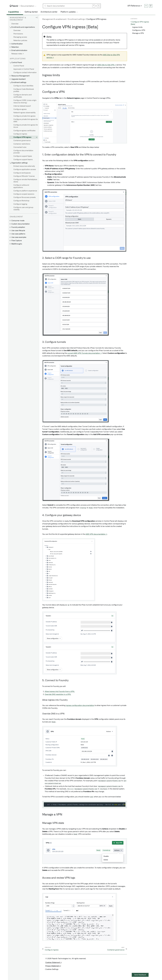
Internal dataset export (22, 106)
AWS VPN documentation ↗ (96, 534)
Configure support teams (23, 160)
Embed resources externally (24, 166)
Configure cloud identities (23, 86)
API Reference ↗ (135, 6)
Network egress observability (24, 113)
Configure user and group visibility (23, 209)
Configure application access (25, 170)
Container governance (22, 141)
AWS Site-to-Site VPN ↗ (107, 65)
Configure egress (20, 109)
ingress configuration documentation (80, 705)
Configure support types (23, 156)
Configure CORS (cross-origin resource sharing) (25, 101)
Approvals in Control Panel (24, 69)
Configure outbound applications (21, 186)
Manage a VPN (138, 33)
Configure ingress (20, 134)
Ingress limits (137, 27)
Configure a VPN (139, 30)
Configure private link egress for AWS (26, 121)
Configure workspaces (22, 173)
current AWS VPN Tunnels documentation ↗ (85, 353)
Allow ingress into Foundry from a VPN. (60, 692)
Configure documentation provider (23, 152)
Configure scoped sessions (24, 194)
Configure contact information (25, 73)
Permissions (18, 34)
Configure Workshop (21, 201)
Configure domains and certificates (23, 96)
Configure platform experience (25, 191)
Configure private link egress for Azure (26, 126)
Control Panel (19, 66)
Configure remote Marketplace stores (25, 181)
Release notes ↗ (18, 54)
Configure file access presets (25, 197)
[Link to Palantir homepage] (14, 6)
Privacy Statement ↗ (53, 966)
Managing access (20, 37)
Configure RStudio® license (24, 176)
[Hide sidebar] (37, 17)
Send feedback (140, 975)
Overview (15, 24)
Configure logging (20, 204)
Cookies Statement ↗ (53, 963)
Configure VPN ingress (22, 137)
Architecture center (49, 12)
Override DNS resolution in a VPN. (58, 694)
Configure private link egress (24, 116)
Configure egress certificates (24, 131)
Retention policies (20, 41)
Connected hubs (20, 147)
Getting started (31, 12)
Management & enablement (54, 19)
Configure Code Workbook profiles (24, 90)
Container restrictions (22, 144)
